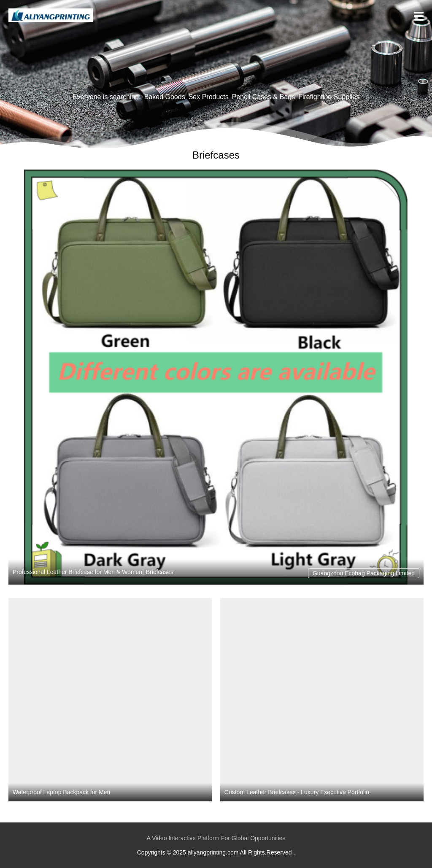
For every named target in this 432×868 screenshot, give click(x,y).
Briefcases (160, 572)
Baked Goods (165, 97)
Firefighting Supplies (329, 97)
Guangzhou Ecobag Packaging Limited (364, 573)
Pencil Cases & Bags (263, 97)
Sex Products (209, 97)
